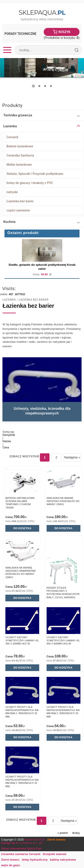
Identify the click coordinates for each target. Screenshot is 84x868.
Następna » (72, 457)
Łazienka (9, 300)
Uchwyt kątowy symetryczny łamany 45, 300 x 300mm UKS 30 (22, 641)
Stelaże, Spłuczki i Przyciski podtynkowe (35, 174)
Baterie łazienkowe (20, 146)
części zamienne (18, 210)
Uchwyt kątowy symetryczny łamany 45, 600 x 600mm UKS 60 (63, 641)
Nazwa (7, 441)
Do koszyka (22, 528)
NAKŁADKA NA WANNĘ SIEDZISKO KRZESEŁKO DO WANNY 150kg (63, 501)
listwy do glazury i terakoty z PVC (30, 183)
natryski (12, 192)
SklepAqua (42, 13)
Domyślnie (9, 435)
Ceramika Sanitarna (20, 155)
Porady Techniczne (20, 34)
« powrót (62, 833)
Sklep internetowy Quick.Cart (21, 848)
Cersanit (12, 137)
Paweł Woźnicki (35, 840)
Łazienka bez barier (20, 201)
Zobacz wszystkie (24, 456)
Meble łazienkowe (19, 165)
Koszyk (64, 32)
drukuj (76, 833)
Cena (6, 448)
